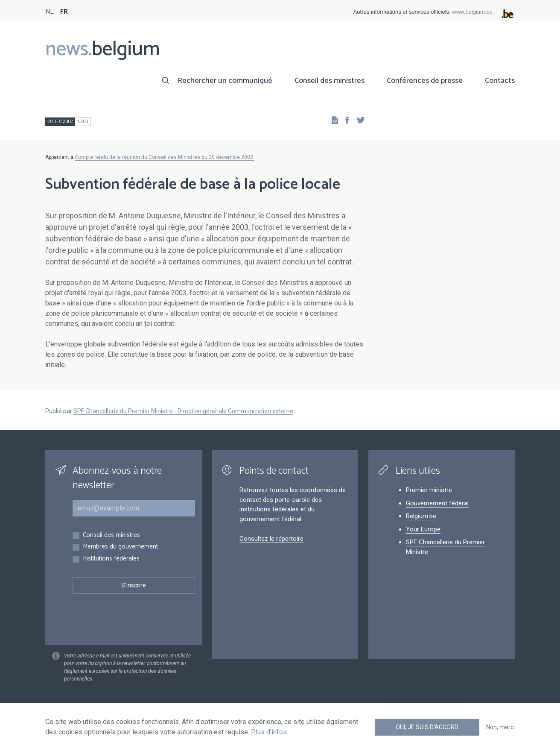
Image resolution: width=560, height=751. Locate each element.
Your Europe (423, 529)
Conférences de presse (425, 81)
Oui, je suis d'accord (427, 727)
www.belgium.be (472, 12)
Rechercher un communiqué (225, 81)
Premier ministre (429, 490)
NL (49, 12)
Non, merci (500, 727)
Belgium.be (421, 516)
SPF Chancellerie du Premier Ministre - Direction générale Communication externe (183, 411)
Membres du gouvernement (120, 547)
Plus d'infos (269, 732)
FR (64, 12)
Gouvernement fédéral (437, 503)
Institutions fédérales (111, 559)
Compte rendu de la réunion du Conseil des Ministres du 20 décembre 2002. (165, 157)
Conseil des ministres (330, 81)
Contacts (500, 81)
